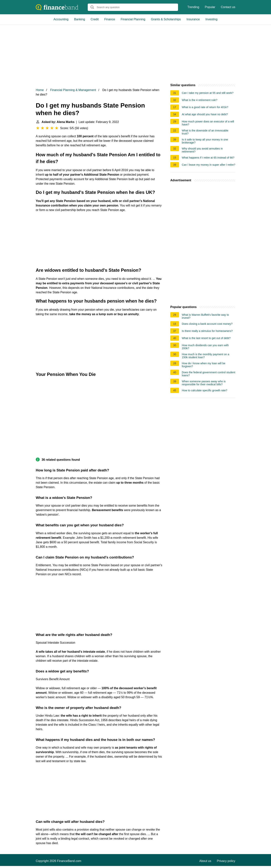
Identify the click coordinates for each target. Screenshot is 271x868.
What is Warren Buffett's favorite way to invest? (205, 316)
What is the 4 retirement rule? (200, 100)
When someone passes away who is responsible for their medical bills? (204, 383)
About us (205, 861)
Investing (211, 19)
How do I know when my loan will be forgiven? (204, 365)
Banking (80, 19)
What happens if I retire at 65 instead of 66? (208, 158)
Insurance (193, 19)
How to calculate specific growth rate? (205, 390)
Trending (193, 7)
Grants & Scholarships (166, 19)
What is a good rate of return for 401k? (205, 107)
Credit (95, 19)
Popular (210, 7)
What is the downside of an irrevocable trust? (205, 132)
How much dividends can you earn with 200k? (205, 347)
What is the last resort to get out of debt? (206, 338)
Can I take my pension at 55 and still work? (208, 93)
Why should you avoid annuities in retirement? (202, 150)
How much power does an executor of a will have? (208, 123)
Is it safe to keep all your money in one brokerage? (205, 141)
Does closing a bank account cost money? (207, 324)
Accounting (61, 19)
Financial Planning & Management (73, 90)
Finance (110, 19)
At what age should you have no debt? (205, 114)
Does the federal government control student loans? (209, 374)
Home (40, 90)
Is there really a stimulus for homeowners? (207, 331)
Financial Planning (133, 19)
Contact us (228, 7)
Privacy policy (226, 861)
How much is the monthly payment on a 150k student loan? (206, 356)
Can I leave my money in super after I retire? (209, 165)
